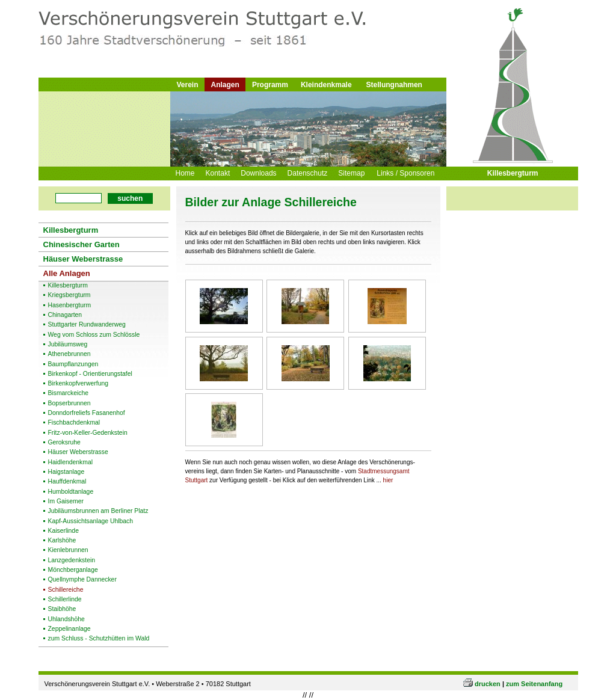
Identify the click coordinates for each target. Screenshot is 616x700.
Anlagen (225, 85)
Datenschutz (308, 173)
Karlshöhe (62, 541)
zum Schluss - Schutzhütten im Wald (99, 639)
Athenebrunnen (69, 354)
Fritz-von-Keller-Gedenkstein (88, 433)
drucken (488, 684)
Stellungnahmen (394, 85)
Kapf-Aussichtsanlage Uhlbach (91, 521)
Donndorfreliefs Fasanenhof (87, 413)
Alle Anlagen (67, 273)
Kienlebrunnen (68, 550)
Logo (196, 38)
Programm (270, 85)
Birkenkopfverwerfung (79, 384)
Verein (188, 85)
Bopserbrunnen (69, 404)
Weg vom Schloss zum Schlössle (94, 335)
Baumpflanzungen (73, 364)
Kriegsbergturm (69, 295)
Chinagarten (65, 315)
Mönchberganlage (73, 570)
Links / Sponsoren (405, 173)
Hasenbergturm (70, 305)
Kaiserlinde (63, 531)
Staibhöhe (62, 609)
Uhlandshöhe (66, 619)
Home (185, 173)
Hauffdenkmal (67, 482)
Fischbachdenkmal (74, 423)
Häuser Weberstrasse (83, 259)
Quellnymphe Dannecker (82, 580)
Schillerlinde (65, 600)
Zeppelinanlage (69, 629)
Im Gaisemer (66, 502)
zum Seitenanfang (534, 684)
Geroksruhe (64, 443)
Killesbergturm (513, 173)
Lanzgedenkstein (72, 560)
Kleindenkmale (326, 85)
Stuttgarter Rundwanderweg (87, 325)
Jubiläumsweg (68, 345)
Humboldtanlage (71, 492)
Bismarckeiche (69, 393)
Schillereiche (66, 590)
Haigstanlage (66, 472)
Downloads (258, 173)
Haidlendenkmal (71, 462)
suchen (130, 198)
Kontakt (218, 173)
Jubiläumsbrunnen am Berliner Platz (98, 511)
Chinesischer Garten (82, 244)
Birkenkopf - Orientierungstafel (90, 374)
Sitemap (351, 173)
